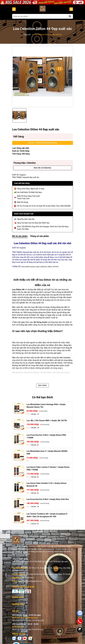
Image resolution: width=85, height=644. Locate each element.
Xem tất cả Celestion (43, 168)
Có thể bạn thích (43, 397)
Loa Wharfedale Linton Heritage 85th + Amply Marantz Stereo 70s (46, 406)
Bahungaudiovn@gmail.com (30, 581)
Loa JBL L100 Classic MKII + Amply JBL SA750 (47, 420)
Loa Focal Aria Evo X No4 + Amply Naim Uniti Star (48, 499)
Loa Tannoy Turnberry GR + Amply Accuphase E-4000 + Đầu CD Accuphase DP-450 (47, 515)
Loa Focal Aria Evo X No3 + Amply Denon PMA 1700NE (46, 436)
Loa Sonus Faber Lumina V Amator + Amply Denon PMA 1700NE (48, 468)
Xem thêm (42, 385)
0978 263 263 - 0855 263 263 (25, 617)
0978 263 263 (28, 578)
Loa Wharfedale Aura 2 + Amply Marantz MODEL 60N (47, 452)
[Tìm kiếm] (70, 16)
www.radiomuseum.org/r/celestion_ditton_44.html (40, 267)
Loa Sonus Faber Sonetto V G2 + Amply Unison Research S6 (47, 484)
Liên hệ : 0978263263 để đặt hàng (43, 143)
